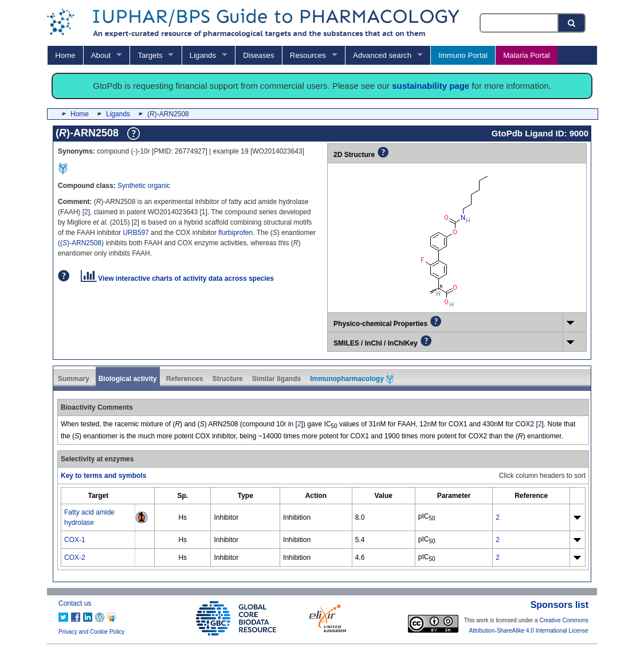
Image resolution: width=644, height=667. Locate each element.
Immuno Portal (463, 55)
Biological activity (128, 379)
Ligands (203, 55)
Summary (74, 379)
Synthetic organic (144, 186)
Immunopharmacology (352, 379)
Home (65, 55)
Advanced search (382, 55)
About (101, 55)
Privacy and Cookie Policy (92, 632)
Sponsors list (559, 605)
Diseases (258, 55)
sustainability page (431, 86)
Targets (150, 55)
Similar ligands (276, 379)
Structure (227, 379)
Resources (308, 55)
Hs (182, 517)
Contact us (75, 603)
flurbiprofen (235, 233)
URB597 (136, 233)
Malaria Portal (526, 55)
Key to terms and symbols (103, 476)
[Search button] (572, 23)
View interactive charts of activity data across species (177, 278)
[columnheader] (98, 495)
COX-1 (75, 540)
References (185, 379)
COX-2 (75, 558)
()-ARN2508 (81, 243)
